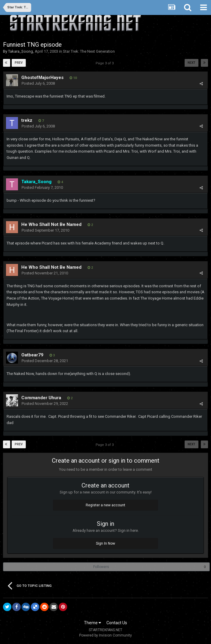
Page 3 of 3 (106, 63)
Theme (92, 623)
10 (73, 78)
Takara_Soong (21, 51)
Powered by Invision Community (106, 635)
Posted (38, 83)
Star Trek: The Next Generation (89, 51)
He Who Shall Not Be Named (51, 224)
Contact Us (117, 623)
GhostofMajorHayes (42, 78)
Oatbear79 (32, 355)
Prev (19, 63)
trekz (27, 120)
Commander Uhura (41, 398)
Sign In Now (106, 543)
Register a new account (106, 505)
